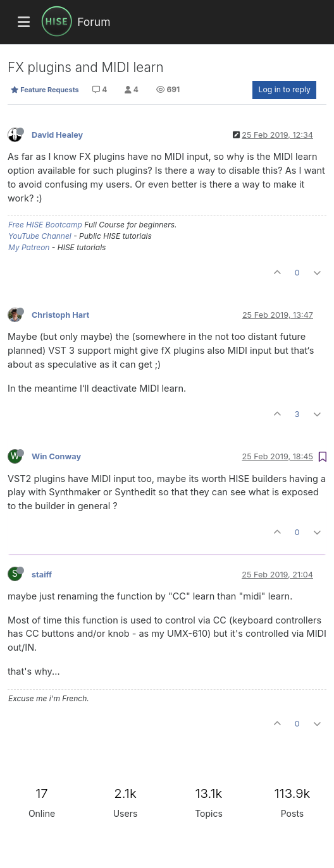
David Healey (57, 135)
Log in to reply (284, 89)
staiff (42, 575)
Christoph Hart (60, 315)
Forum (94, 22)
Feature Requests (45, 90)
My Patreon (29, 247)
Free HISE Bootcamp (45, 225)
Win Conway (56, 456)
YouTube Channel (40, 236)
